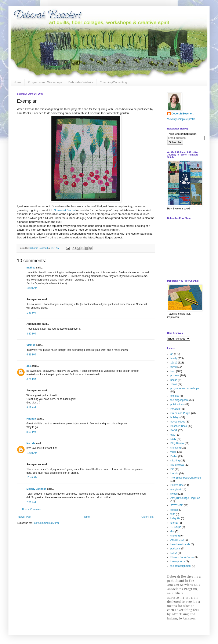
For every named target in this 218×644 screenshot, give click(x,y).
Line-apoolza (178, 561)
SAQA (174, 430)
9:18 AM (31, 407)
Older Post (147, 517)
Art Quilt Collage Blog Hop (185, 498)
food (173, 371)
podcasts (175, 549)
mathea (31, 268)
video (173, 452)
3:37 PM (31, 334)
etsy (173, 435)
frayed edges (178, 422)
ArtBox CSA (177, 540)
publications (177, 405)
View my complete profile (181, 119)
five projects (177, 465)
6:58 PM (31, 379)
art (172, 354)
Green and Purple (180, 413)
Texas (174, 384)
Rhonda (31, 419)
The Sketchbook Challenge (186, 478)
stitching (175, 461)
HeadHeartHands (180, 544)
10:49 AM (32, 477)
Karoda (31, 443)
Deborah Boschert (182, 114)
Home (17, 82)
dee (29, 366)
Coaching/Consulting (113, 82)
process (175, 376)
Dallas (174, 456)
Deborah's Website (81, 82)
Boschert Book (179, 426)
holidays (175, 417)
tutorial (174, 523)
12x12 (174, 363)
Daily (173, 439)
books (174, 380)
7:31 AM (31, 502)
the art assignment (181, 566)
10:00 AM (32, 453)
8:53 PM (31, 432)
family (174, 358)
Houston (175, 409)
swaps (174, 494)
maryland (176, 490)
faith (173, 514)
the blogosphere (179, 400)
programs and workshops (185, 388)
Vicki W (31, 345)
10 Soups (176, 527)
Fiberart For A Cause (182, 557)
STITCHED (177, 505)
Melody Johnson (37, 489)
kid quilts (175, 518)
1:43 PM (31, 313)
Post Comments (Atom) (46, 523)
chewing (175, 536)
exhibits (175, 396)
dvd (172, 531)
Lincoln (174, 473)
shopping (176, 448)
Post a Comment (32, 509)
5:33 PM (31, 355)
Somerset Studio (64, 210)
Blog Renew (177, 443)
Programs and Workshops (45, 82)
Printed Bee (177, 485)
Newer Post (25, 517)
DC (172, 469)
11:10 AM (32, 288)
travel (173, 367)
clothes (174, 510)
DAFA (174, 553)
